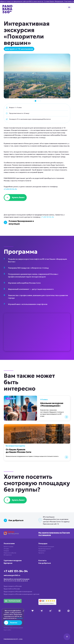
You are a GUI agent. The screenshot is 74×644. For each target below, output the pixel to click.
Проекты (41, 553)
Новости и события (10, 553)
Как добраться (45, 563)
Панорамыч (42, 551)
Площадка (43, 543)
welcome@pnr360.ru (12, 575)
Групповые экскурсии (13, 560)
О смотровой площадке (46, 547)
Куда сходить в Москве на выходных (18, 592)
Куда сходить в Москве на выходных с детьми (22, 594)
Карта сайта (7, 630)
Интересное (8, 555)
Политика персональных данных (13, 628)
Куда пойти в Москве (12, 589)
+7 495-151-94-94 (10, 189)
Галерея (6, 551)
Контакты (42, 560)
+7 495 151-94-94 (47, 217)
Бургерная (8, 563)
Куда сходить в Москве (13, 586)
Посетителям (9, 543)
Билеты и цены (9, 547)
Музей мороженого (45, 549)
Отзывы (6, 549)
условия (20, 618)
